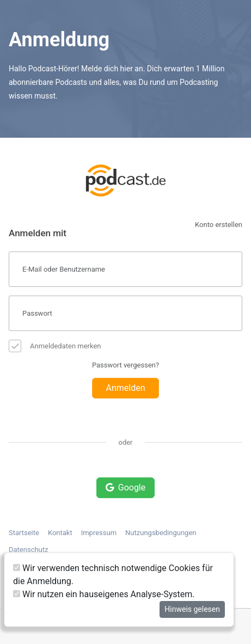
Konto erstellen (219, 225)
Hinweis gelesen (192, 609)
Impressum (99, 533)
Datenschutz (28, 550)
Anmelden (125, 388)
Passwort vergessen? (125, 365)
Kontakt (60, 533)
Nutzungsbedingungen (161, 533)
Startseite (24, 533)
